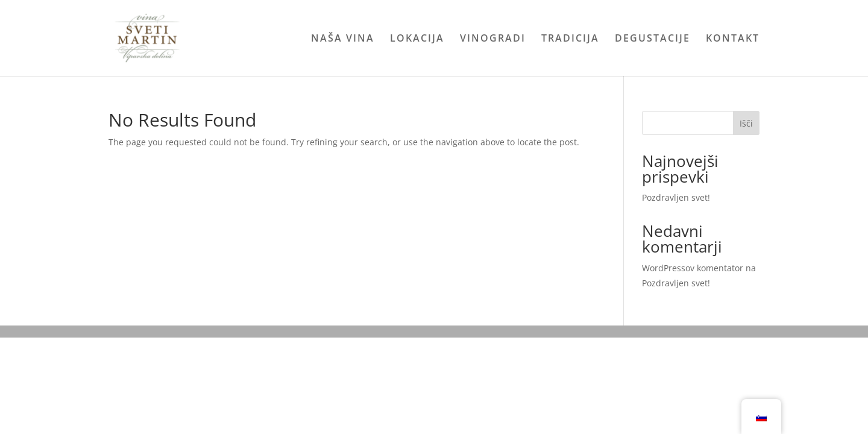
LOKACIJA (417, 39)
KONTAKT (733, 39)
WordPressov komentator (693, 268)
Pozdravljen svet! (676, 197)
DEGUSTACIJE (653, 39)
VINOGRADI (493, 39)
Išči (746, 123)
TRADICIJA (570, 39)
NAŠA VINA (343, 39)
